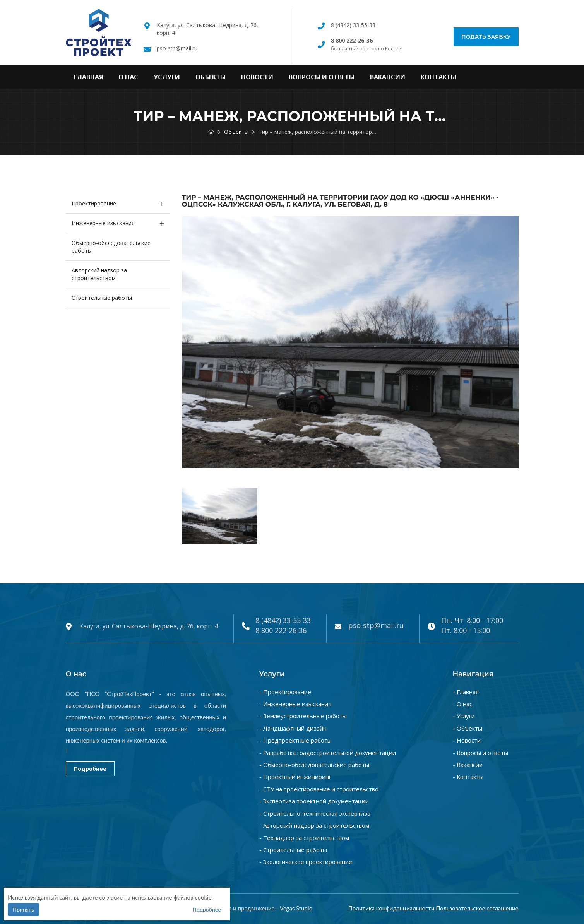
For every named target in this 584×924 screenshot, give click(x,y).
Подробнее (90, 769)
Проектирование (94, 203)
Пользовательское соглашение (477, 908)
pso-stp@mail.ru (177, 48)
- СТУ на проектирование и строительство (319, 789)
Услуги (167, 77)
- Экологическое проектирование (306, 862)
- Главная (466, 692)
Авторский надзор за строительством (99, 274)
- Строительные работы (293, 850)
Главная (88, 77)
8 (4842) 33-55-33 (353, 25)
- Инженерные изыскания (295, 704)
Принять (23, 909)
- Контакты (468, 777)
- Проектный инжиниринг (295, 777)
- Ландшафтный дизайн (293, 728)
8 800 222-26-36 (281, 630)
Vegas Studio (296, 908)
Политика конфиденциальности (391, 908)
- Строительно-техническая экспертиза (315, 813)
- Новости (467, 740)
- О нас (462, 704)
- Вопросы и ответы (480, 753)
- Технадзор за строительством (304, 838)
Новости (257, 77)
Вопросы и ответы (322, 77)
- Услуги (464, 716)
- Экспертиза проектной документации (314, 801)
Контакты (438, 77)
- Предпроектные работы (295, 740)
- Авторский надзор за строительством (314, 825)
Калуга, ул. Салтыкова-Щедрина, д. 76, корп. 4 (149, 626)
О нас (128, 77)
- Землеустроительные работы (303, 716)
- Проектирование (285, 692)
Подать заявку (486, 37)
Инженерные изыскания (103, 223)
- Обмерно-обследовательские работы (314, 765)
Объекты (211, 77)
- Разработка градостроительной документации (328, 753)
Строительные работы (102, 298)
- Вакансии (468, 765)
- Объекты (468, 728)
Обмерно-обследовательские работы (111, 247)
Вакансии (388, 77)
